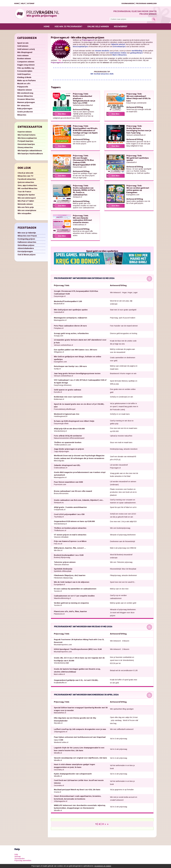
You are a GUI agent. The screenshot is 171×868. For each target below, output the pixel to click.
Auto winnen (23, 57)
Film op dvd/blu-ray (26, 69)
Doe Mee (62, 115)
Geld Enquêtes (24, 75)
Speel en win (23, 44)
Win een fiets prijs (26, 209)
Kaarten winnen (25, 133)
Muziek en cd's (24, 85)
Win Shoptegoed (25, 54)
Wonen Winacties (25, 97)
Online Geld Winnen (98, 28)
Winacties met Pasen (27, 237)
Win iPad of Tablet (26, 202)
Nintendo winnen (25, 205)
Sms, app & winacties (27, 187)
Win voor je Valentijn (27, 234)
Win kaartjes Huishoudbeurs (30, 155)
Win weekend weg (25, 94)
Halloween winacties (27, 243)
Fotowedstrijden (25, 72)
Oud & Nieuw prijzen (27, 256)
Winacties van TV (25, 177)
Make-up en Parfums (26, 82)
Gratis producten (25, 113)
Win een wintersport (27, 199)
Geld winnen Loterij (26, 50)
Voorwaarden (128, 3)
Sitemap (31, 3)
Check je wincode (25, 174)
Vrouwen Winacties (26, 100)
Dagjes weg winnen (26, 66)
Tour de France (24, 193)
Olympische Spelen (26, 196)
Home (17, 3)
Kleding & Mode (24, 79)
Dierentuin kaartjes (26, 146)
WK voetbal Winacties (28, 190)
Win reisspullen (24, 215)
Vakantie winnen (25, 91)
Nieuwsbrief (121, 28)
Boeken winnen (24, 60)
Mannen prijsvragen (26, 104)
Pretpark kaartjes (25, 142)
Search (154, 19)
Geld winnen (23, 47)
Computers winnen (26, 63)
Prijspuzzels (23, 88)
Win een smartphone (27, 212)
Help (23, 3)
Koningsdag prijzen (26, 240)
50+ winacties (23, 107)
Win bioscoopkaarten (27, 139)
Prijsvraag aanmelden (146, 3)
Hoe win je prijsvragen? (68, 28)
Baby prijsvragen (25, 110)
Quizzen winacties (26, 184)
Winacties (22, 116)
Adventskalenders (26, 250)
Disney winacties (25, 149)
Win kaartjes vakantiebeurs (30, 152)
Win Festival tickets (27, 136)
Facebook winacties (27, 180)
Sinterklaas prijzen (26, 247)
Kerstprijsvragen (25, 253)
